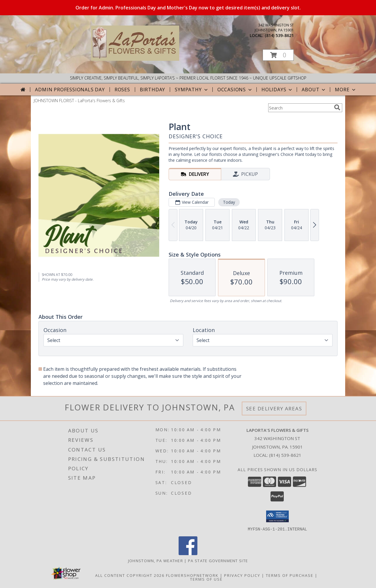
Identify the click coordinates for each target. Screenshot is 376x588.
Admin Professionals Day (70, 90)
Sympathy (192, 90)
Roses (122, 90)
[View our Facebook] (188, 553)
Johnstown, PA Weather (156, 560)
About (314, 90)
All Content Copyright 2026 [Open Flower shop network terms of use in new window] (130, 575)
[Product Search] (300, 108)
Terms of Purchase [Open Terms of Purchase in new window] (290, 575)
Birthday (152, 90)
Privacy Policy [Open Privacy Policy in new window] (242, 575)
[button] (278, 55)
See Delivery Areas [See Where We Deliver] (274, 408)
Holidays (277, 90)
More (346, 90)
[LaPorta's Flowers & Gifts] (135, 59)
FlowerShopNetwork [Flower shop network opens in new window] (192, 575)
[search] (337, 107)
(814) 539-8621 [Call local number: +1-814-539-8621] (279, 35)
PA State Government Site (218, 560)
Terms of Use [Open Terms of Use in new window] (206, 579)
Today (229, 202)
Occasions (235, 90)
